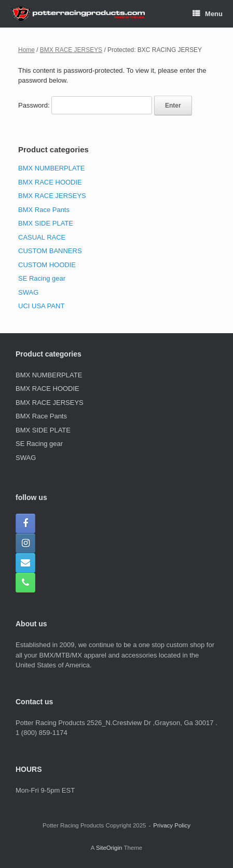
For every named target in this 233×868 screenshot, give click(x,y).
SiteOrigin (109, 848)
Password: (85, 105)
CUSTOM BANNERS (50, 251)
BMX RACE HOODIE (50, 182)
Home (26, 50)
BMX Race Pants (44, 210)
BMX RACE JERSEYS (71, 50)
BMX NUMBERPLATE (51, 168)
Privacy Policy (172, 825)
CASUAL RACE (42, 237)
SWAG (28, 292)
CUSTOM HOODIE (47, 265)
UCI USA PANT (41, 306)
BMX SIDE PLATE (46, 223)
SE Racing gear (42, 278)
